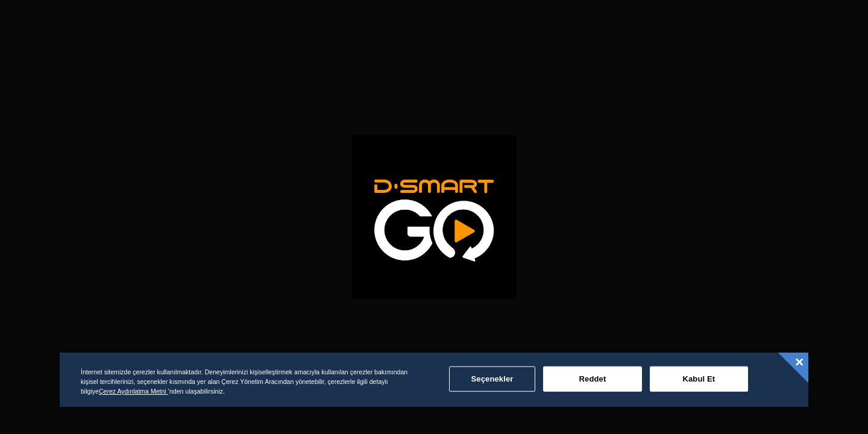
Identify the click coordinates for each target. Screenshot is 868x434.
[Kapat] (799, 362)
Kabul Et (699, 379)
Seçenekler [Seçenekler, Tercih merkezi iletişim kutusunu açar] (492, 379)
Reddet (593, 379)
